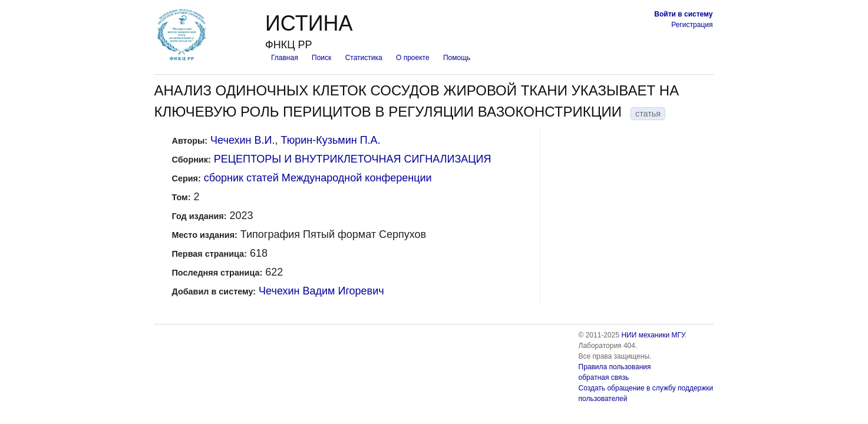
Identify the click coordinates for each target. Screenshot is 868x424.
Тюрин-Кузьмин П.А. (330, 140)
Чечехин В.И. (242, 140)
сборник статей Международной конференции (318, 178)
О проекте (413, 58)
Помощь (457, 58)
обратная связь (604, 377)
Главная (285, 58)
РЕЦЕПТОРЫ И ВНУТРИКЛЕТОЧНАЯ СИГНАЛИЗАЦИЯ (353, 159)
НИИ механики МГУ (653, 335)
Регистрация (692, 25)
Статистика (364, 58)
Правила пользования (615, 367)
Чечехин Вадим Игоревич (321, 291)
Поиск (321, 58)
